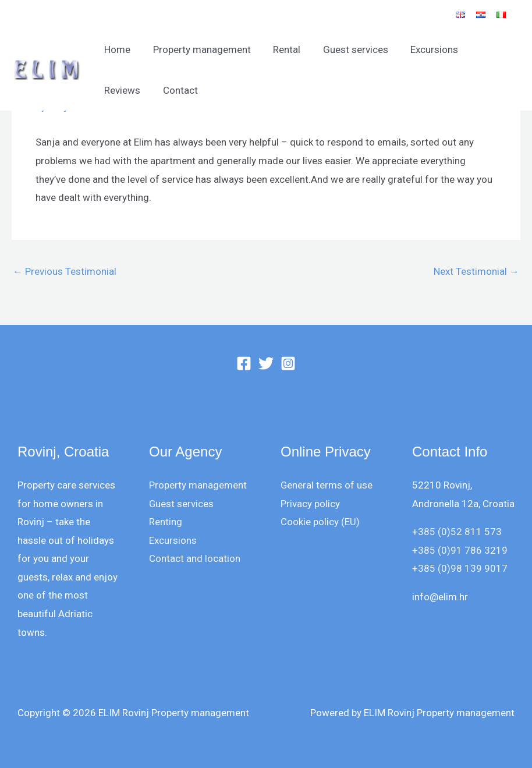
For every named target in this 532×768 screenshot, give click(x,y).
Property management (198, 49)
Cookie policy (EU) (320, 522)
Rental (280, 49)
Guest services (346, 49)
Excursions (423, 49)
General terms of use (327, 485)
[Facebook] (244, 363)
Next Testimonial (476, 271)
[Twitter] (266, 363)
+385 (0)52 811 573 (457, 532)
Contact (120, 90)
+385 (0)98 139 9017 (460, 568)
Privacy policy (310, 504)
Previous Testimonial (65, 271)
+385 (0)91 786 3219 (460, 550)
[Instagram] (288, 363)
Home (116, 49)
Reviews (484, 49)
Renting (166, 522)
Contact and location (195, 558)
